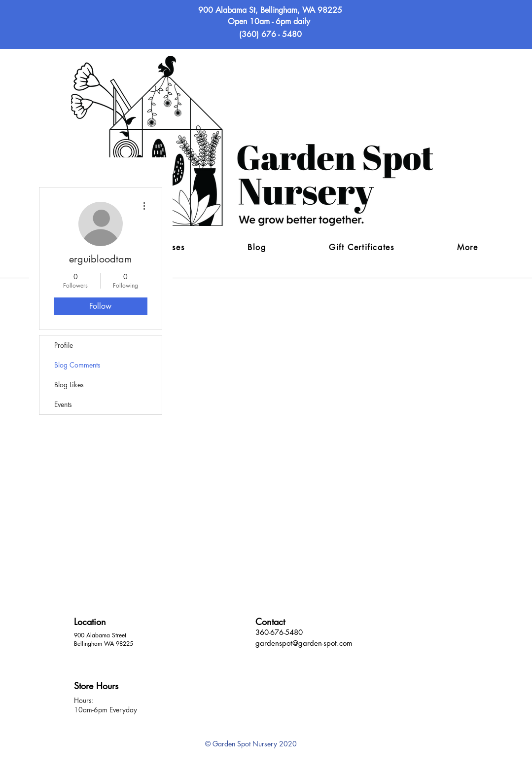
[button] (467, 248)
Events (63, 404)
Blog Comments (77, 365)
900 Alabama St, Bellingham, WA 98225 (270, 10)
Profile (64, 345)
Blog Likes (69, 385)
